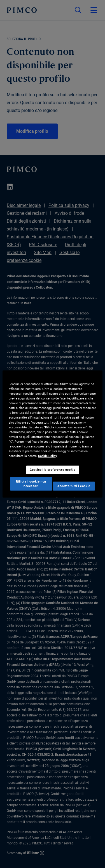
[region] (52, 434)
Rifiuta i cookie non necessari (31, 484)
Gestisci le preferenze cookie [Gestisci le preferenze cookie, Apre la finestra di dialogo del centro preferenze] (53, 470)
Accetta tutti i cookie (74, 486)
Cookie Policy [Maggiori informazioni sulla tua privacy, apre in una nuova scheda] (48, 456)
